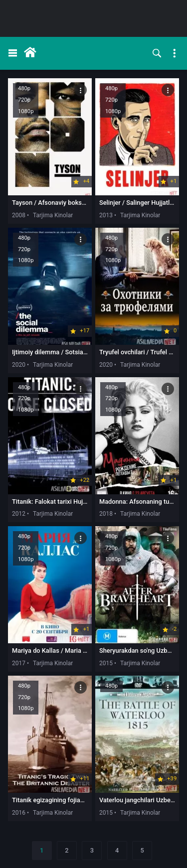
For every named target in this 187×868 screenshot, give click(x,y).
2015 (106, 663)
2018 (106, 514)
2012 (19, 514)
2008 (19, 215)
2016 (19, 813)
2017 (19, 663)
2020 (19, 365)
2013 (106, 215)
